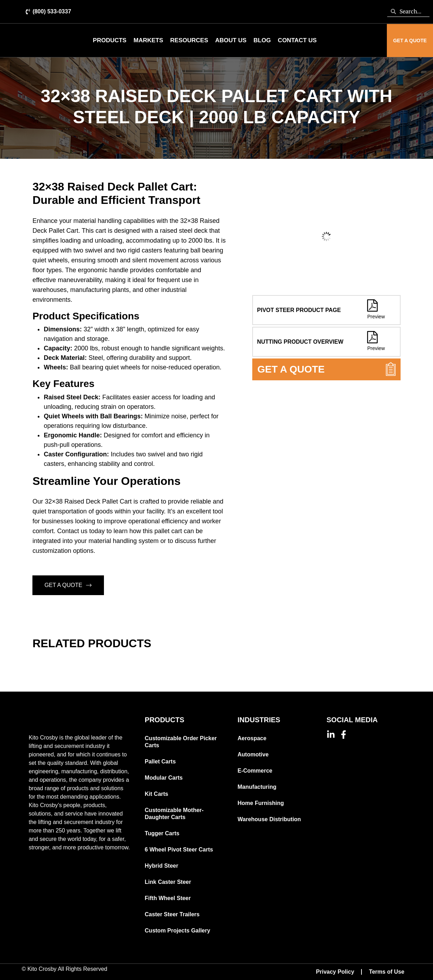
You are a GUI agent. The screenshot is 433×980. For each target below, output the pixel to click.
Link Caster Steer (168, 882)
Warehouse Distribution (269, 819)
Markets (148, 40)
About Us (231, 40)
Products (110, 40)
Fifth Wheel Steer (168, 898)
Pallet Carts (160, 761)
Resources (189, 40)
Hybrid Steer (162, 866)
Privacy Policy (335, 972)
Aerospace (252, 738)
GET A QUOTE (68, 585)
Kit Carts (157, 794)
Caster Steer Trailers (172, 914)
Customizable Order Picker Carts (181, 742)
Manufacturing (257, 787)
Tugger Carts (162, 833)
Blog (262, 40)
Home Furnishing (261, 803)
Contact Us (297, 40)
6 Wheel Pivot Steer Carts (179, 850)
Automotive (253, 754)
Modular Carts (164, 778)
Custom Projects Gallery (178, 931)
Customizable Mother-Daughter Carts (174, 814)
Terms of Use (386, 972)
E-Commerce (255, 771)
